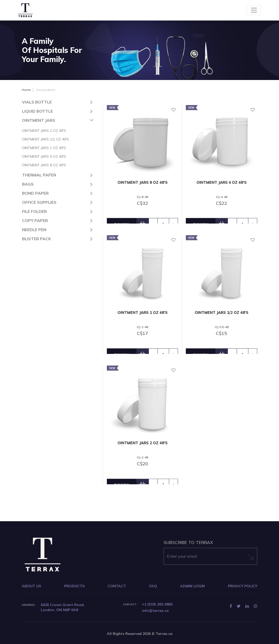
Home (26, 90)
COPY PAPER (35, 220)
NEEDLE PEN (34, 230)
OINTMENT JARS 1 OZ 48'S (44, 148)
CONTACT (117, 586)
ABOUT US (31, 586)
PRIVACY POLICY (243, 586)
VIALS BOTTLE (37, 102)
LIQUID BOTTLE (37, 111)
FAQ (153, 586)
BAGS (28, 184)
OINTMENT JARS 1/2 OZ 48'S (45, 139)
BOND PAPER (35, 193)
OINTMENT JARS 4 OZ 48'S (44, 156)
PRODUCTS (74, 586)
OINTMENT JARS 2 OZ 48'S (44, 131)
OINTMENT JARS (39, 120)
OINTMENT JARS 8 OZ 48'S (44, 165)
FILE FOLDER (34, 211)
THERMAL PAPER (39, 175)
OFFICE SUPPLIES (39, 202)
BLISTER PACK (36, 239)
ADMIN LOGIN (192, 586)
